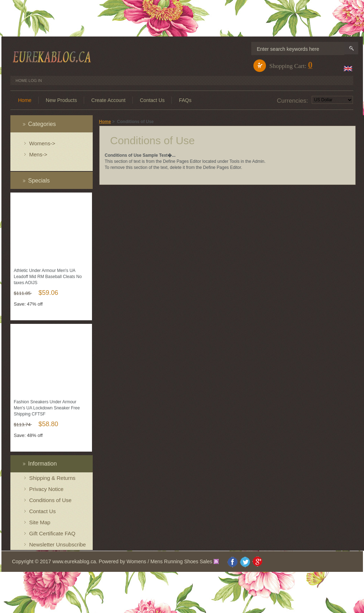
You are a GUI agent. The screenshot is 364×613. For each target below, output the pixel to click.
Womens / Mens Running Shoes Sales (169, 561)
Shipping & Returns (52, 478)
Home (22, 81)
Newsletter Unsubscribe (58, 544)
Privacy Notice (47, 489)
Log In (35, 81)
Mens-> (38, 154)
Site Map (40, 522)
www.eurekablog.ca (74, 561)
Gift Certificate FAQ (52, 533)
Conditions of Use (50, 500)
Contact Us (43, 511)
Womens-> (42, 143)
